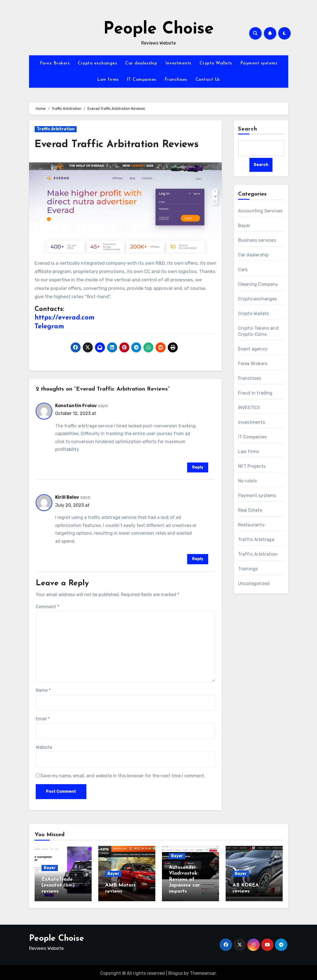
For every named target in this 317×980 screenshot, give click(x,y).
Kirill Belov (67, 497)
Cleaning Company (258, 284)
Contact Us (208, 80)
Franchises (176, 80)
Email (43, 719)
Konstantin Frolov (76, 406)
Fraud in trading (255, 393)
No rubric (248, 481)
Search (248, 129)
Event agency (253, 349)
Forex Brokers (55, 63)
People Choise (158, 29)
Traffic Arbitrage (256, 540)
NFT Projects (252, 466)
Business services (257, 240)
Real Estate (250, 510)
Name (43, 690)
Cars (243, 270)
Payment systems (259, 63)
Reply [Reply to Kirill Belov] (198, 559)
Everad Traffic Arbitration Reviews (121, 145)
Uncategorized (254, 583)
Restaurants (251, 525)
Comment (47, 607)
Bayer (244, 226)
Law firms (108, 80)
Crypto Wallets (216, 63)
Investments (178, 63)
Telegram (49, 327)
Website (44, 747)
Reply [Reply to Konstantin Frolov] (198, 467)
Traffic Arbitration (56, 129)
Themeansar (203, 972)
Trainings (248, 569)
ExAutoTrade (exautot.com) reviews (58, 885)
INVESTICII (249, 408)
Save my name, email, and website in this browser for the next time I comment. (123, 776)
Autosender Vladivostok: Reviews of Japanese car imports (184, 879)
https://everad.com (65, 318)
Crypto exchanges (97, 63)
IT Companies (141, 80)
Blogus (176, 972)
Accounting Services (260, 211)
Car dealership (141, 63)
